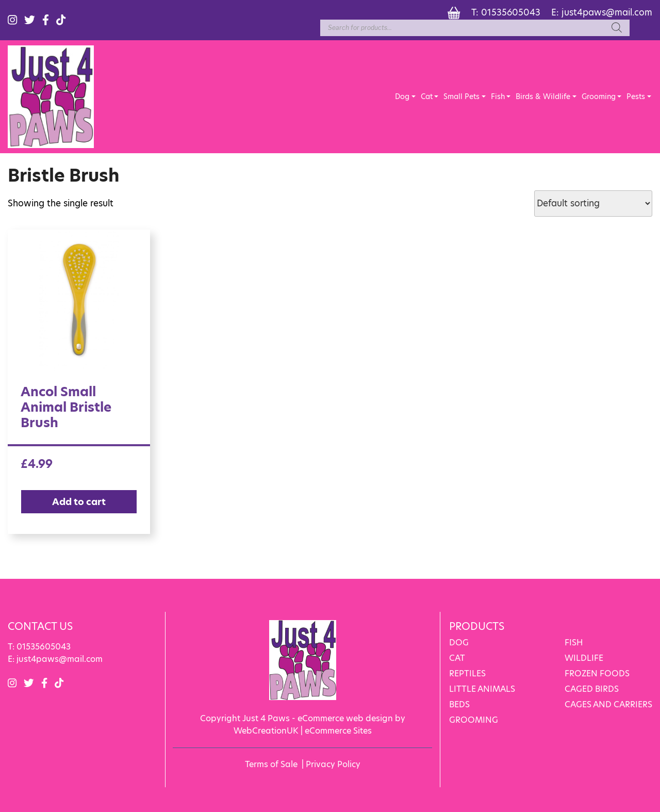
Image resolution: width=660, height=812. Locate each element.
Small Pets (461, 96)
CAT (457, 658)
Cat (427, 96)
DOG (459, 643)
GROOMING (474, 720)
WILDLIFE (584, 658)
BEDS (459, 704)
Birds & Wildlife (543, 96)
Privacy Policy (333, 764)
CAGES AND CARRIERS (608, 704)
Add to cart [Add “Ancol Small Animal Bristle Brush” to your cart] (79, 502)
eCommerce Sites (338, 731)
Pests (636, 96)
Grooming (599, 96)
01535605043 (511, 12)
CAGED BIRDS (592, 689)
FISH (574, 643)
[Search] (617, 28)
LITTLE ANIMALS (482, 689)
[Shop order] (593, 204)
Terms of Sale (271, 764)
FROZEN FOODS (597, 673)
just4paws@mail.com (607, 12)
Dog (402, 96)
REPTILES (467, 673)
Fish (498, 96)
